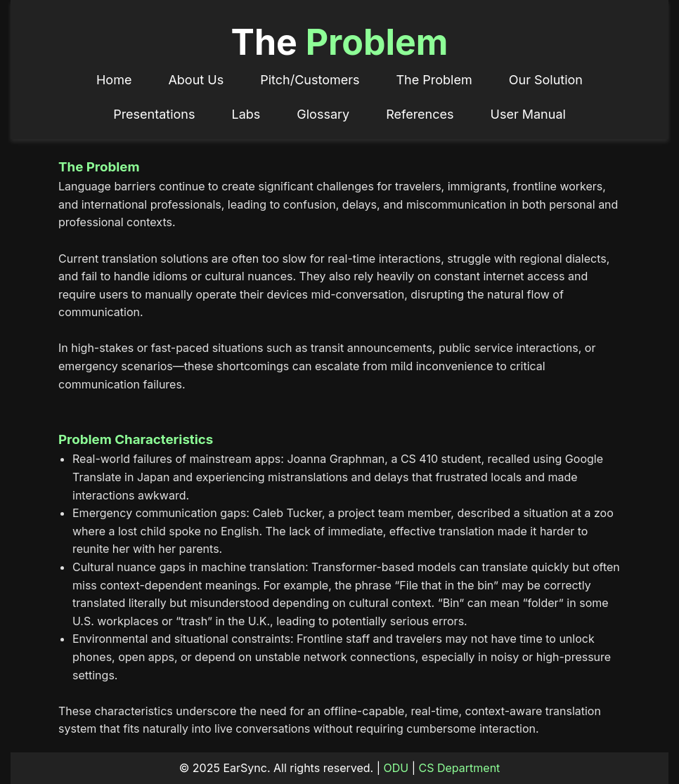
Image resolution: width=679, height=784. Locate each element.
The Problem (434, 80)
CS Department (460, 768)
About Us (196, 80)
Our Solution (546, 80)
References (420, 114)
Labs (246, 114)
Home (114, 80)
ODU (396, 768)
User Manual (528, 114)
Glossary (323, 114)
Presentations (154, 114)
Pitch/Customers (310, 80)
